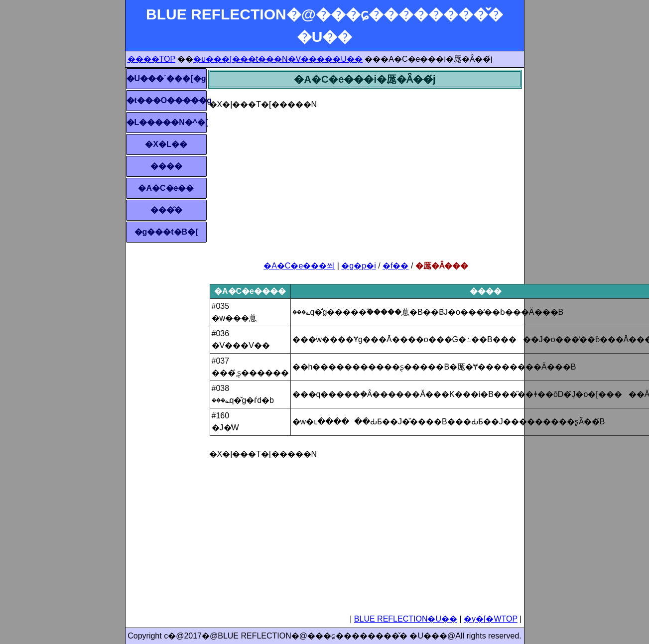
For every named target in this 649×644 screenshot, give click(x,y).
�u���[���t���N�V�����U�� (278, 59)
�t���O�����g (166, 100)
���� (166, 166)
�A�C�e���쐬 (299, 266)
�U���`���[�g (166, 78)
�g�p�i (358, 266)
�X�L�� (166, 144)
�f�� (395, 266)
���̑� (166, 210)
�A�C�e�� (166, 188)
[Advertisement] (365, 180)
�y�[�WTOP (491, 619)
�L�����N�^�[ (166, 122)
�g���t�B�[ (166, 232)
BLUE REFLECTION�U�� (406, 619)
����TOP (151, 59)
